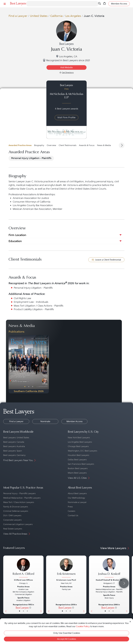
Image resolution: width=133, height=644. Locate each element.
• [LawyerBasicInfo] (20, 611)
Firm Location (17, 235)
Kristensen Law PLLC (66, 580)
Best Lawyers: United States (16, 438)
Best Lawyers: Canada (14, 442)
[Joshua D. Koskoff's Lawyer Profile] (109, 568)
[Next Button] (47, 364)
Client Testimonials (68, 145)
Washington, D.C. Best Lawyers (82, 451)
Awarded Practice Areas (20, 145)
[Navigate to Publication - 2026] (29, 364)
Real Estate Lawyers (13, 529)
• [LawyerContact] (27, 611)
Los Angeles (73, 16)
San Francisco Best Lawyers (81, 464)
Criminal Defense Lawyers (16, 511)
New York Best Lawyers (79, 438)
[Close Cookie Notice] (130, 621)
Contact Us (73, 515)
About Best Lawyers (77, 493)
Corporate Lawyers (12, 520)
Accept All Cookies (67, 639)
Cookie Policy (83, 626)
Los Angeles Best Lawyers (80, 442)
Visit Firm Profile (66, 117)
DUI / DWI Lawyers (12, 515)
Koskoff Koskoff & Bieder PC (109, 580)
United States (39, 16)
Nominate (45, 421)
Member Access (74, 421)
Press (70, 507)
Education (15, 241)
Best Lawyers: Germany (14, 455)
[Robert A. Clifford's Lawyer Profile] (23, 568)
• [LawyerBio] (23, 611)
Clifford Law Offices (23, 580)
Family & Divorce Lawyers (16, 507)
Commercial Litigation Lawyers (18, 524)
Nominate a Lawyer (77, 502)
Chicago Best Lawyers (78, 446)
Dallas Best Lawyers (77, 460)
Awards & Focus (87, 145)
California (56, 16)
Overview (51, 145)
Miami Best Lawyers (77, 473)
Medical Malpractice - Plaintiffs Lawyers (22, 498)
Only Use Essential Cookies (67, 633)
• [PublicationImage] (25, 387)
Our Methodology (76, 498)
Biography (39, 145)
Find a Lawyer (18, 16)
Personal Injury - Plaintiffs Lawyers (19, 493)
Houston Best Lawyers (78, 455)
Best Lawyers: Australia (14, 446)
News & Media (104, 145)
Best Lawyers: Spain (13, 451)
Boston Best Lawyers (78, 468)
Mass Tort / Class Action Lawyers (19, 502)
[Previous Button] (11, 364)
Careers (72, 511)
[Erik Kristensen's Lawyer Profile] (66, 568)
